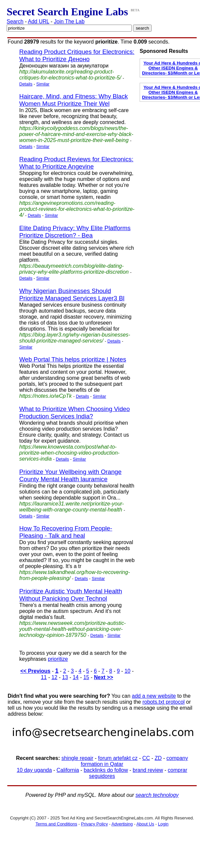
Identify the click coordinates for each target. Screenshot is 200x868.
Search (15, 21)
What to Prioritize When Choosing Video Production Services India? (74, 413)
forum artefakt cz (118, 758)
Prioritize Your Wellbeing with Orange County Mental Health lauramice (70, 475)
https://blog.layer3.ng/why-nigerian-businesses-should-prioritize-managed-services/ (75, 338)
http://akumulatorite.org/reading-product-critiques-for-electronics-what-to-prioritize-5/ (70, 75)
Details (26, 84)
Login (163, 824)
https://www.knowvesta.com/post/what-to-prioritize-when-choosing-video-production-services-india (69, 453)
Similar (43, 84)
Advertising (122, 824)
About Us (145, 824)
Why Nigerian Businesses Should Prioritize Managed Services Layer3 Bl (72, 294)
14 (76, 677)
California (68, 770)
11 (44, 677)
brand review (148, 770)
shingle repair (77, 758)
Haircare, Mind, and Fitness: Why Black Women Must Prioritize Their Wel (73, 100)
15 (86, 677)
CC (146, 758)
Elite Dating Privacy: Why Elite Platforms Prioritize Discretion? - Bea (75, 232)
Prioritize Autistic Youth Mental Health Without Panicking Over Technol (71, 595)
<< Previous (35, 671)
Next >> (103, 677)
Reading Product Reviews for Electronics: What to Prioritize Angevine (76, 163)
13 (65, 677)
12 (54, 677)
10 (127, 671)
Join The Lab (69, 21)
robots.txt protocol (163, 702)
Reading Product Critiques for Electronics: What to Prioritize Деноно (77, 55)
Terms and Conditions (56, 824)
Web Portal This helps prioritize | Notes (73, 359)
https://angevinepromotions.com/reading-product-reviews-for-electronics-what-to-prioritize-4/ (77, 209)
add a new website (154, 696)
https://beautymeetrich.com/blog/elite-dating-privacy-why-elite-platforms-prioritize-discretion (74, 269)
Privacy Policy (94, 824)
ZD (158, 758)
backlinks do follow (106, 770)
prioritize (58, 659)
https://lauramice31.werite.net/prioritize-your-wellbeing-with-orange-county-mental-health (71, 507)
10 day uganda (34, 770)
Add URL (38, 21)
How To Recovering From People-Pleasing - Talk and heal (66, 532)
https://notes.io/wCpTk (45, 396)
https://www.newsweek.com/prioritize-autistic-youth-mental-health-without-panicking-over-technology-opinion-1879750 (72, 629)
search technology (157, 795)
